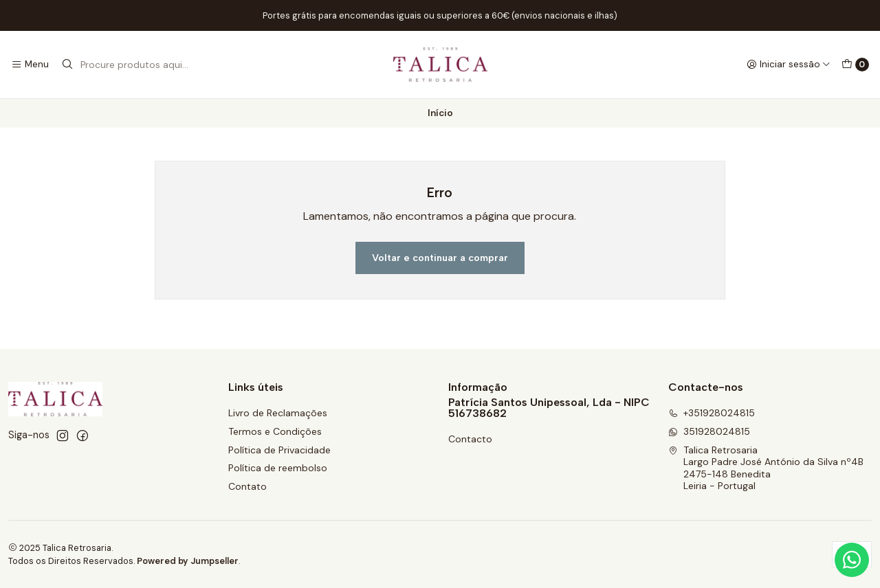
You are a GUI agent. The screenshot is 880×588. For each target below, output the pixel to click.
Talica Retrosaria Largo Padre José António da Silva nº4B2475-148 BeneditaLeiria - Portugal (766, 468)
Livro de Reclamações (278, 413)
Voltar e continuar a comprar (440, 258)
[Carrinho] (855, 65)
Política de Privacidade (279, 450)
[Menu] (30, 65)
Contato (247, 486)
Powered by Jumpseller (188, 561)
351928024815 (709, 431)
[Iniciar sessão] (789, 65)
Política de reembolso (278, 468)
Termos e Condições (275, 431)
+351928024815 (712, 413)
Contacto (470, 439)
